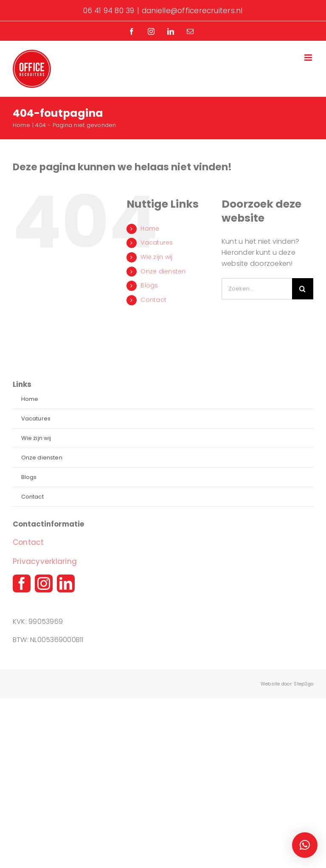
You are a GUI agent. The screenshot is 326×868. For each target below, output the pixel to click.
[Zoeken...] (257, 289)
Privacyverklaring (45, 561)
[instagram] (44, 583)
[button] (305, 845)
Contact (153, 300)
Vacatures (157, 242)
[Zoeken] (303, 289)
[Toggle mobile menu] (309, 58)
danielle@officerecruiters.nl (192, 11)
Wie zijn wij (156, 257)
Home (150, 228)
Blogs (149, 285)
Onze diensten (163, 271)
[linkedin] (66, 583)
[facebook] (22, 583)
